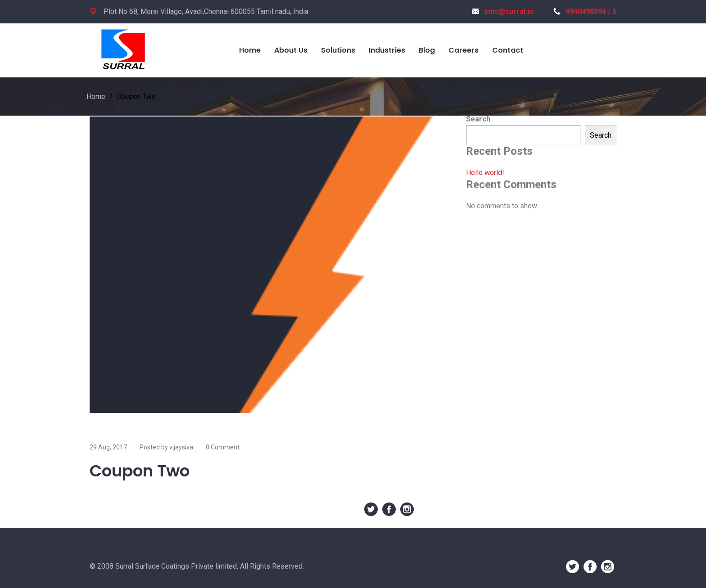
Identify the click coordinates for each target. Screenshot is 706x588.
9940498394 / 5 (585, 11)
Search (478, 119)
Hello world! (485, 173)
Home (96, 97)
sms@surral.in (502, 11)
